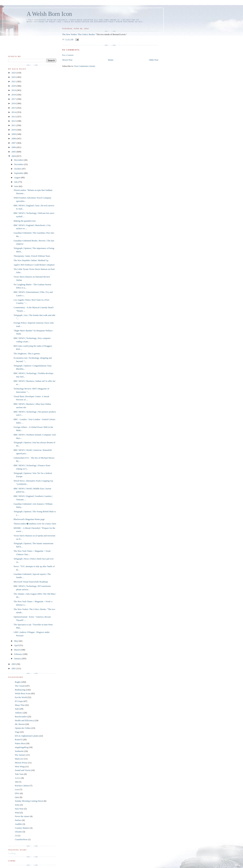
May (16, 641)
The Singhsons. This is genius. (27, 353)
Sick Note (19, 809)
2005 (14, 152)
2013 (14, 117)
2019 (14, 90)
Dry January (20, 755)
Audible (18, 824)
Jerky (17, 805)
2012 (14, 121)
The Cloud (19, 686)
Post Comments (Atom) (85, 66)
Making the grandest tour (25, 221)
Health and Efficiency (24, 720)
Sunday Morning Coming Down (29, 801)
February (18, 654)
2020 (14, 86)
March (17, 650)
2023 (14, 73)
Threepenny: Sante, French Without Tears (32, 256)
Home (111, 60)
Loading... (13, 853)
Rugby (18, 682)
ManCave (19, 759)
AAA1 (18, 778)
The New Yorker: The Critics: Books (78, 34)
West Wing (20, 766)
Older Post (154, 60)
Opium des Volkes (23, 728)
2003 (14, 664)
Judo (17, 709)
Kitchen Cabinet (22, 786)
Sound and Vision (23, 770)
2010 (14, 130)
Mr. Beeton (20, 724)
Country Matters (22, 828)
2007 (14, 143)
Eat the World (21, 697)
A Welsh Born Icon (49, 14)
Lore (17, 789)
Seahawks (19, 751)
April (17, 645)
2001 (14, 668)
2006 (14, 147)
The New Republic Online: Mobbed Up (31, 260)
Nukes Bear (20, 743)
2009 (14, 134)
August (18, 177)
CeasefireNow (21, 839)
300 (17, 782)
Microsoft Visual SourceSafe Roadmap (31, 582)
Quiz (17, 797)
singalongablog (22, 747)
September (19, 173)
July (16, 182)
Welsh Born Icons (23, 693)
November (19, 164)
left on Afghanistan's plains (27, 736)
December (19, 160)
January (18, 658)
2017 (14, 99)
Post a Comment (68, 55)
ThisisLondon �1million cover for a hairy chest (35, 524)
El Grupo (19, 701)
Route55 (19, 739)
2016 (14, 103)
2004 (14, 156)
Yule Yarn (19, 774)
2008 (14, 138)
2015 (14, 108)
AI (16, 836)
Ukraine (18, 832)
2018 (14, 95)
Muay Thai (20, 705)
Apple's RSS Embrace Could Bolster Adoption (34, 265)
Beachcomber (21, 717)
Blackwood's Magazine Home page (29, 519)
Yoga (17, 732)
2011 (14, 125)
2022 (14, 77)
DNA (17, 793)
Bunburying (20, 690)
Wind (17, 813)
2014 (14, 112)
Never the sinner (22, 816)
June (16, 186)
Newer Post (67, 60)
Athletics (19, 713)
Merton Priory (21, 763)
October (18, 169)
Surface (18, 820)
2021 (14, 81)
